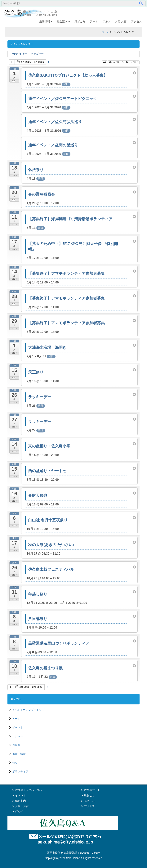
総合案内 (63, 21)
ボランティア (20, 771)
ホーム (105, 32)
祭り (15, 763)
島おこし (89, 795)
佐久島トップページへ (29, 790)
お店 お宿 (121, 21)
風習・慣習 (19, 754)
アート (94, 21)
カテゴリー (29, 54)
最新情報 (46, 21)
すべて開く (132, 62)
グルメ (106, 21)
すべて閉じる (117, 62)
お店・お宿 (22, 806)
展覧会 (16, 745)
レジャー (18, 736)
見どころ (80, 21)
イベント (18, 727)
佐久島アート (92, 790)
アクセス (136, 21)
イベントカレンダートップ (28, 710)
